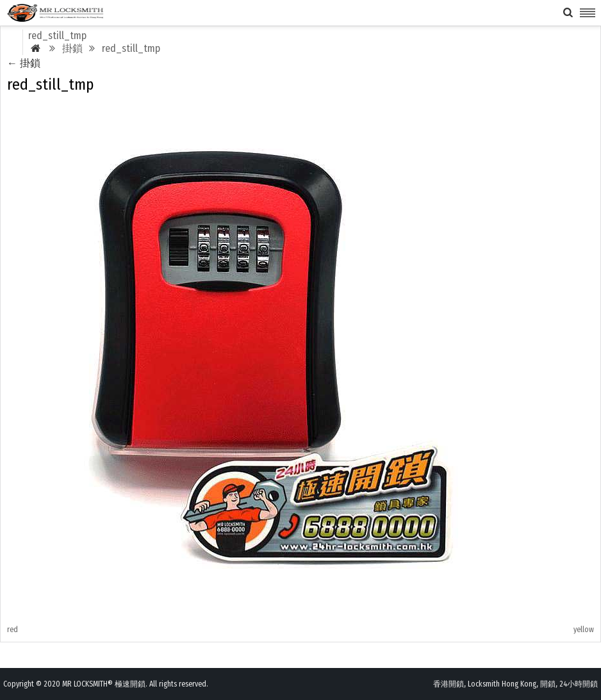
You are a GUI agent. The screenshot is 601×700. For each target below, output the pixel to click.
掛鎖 (24, 63)
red (12, 630)
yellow (584, 630)
